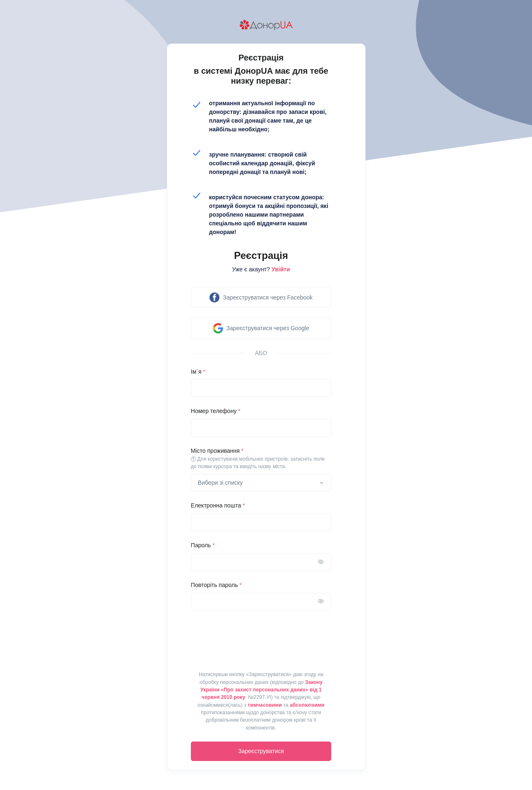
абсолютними (307, 705)
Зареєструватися (261, 751)
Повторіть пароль (216, 585)
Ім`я (198, 372)
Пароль (203, 545)
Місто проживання (261, 459)
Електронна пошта (218, 505)
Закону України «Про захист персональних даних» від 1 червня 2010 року (261, 690)
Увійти (281, 269)
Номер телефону (216, 411)
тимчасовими (265, 705)
